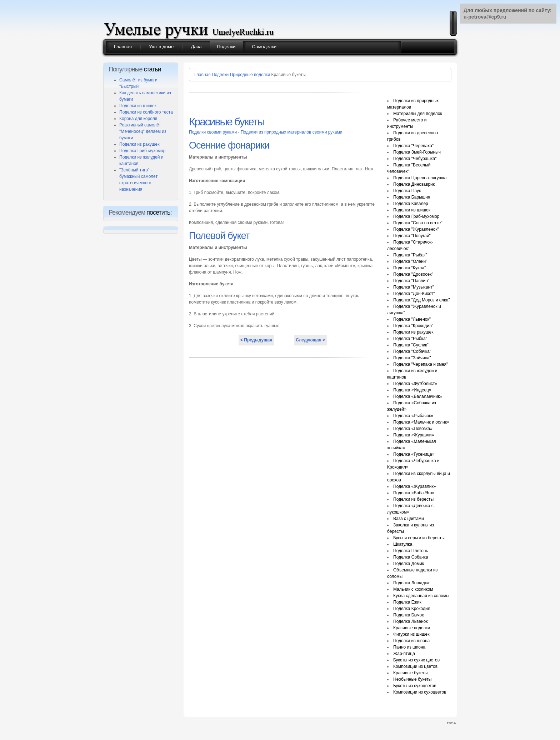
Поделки (220, 75)
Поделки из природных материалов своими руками (292, 132)
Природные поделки (250, 75)
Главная (202, 75)
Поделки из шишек (138, 106)
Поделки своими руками (214, 132)
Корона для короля (138, 119)
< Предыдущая (256, 340)
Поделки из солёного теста (146, 112)
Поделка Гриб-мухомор (142, 151)
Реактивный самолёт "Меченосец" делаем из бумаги (143, 131)
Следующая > (310, 340)
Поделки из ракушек (139, 144)
